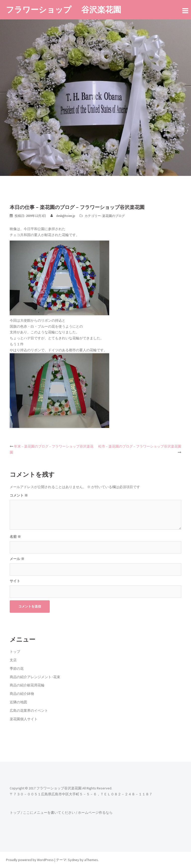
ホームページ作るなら (95, 813)
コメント (19, 495)
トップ (15, 652)
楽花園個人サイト (24, 719)
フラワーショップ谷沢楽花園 (59, 788)
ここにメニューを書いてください (49, 813)
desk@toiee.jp (66, 216)
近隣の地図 (18, 702)
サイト (15, 581)
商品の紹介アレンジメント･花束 (35, 677)
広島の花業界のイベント (29, 711)
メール (17, 559)
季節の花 (17, 668)
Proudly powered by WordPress (30, 860)
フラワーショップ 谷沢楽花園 (64, 10)
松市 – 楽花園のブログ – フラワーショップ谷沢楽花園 (140, 446)
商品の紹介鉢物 (22, 694)
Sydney (73, 860)
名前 (15, 537)
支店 (13, 660)
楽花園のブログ (114, 216)
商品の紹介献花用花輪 (27, 685)
